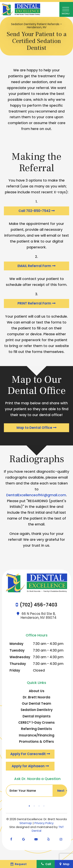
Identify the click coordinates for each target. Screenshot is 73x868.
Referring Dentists (36, 729)
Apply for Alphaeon (28, 766)
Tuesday (17, 650)
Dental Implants (37, 716)
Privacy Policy (44, 823)
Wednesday (20, 657)
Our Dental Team (36, 703)
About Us (37, 691)
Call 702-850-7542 (34, 211)
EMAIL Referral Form (34, 266)
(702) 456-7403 (38, 605)
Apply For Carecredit (28, 754)
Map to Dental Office (34, 428)
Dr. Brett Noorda (36, 697)
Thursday (18, 664)
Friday (15, 670)
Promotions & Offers (36, 742)
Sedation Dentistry (37, 710)
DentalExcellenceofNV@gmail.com (36, 495)
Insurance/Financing (37, 735)
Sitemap (26, 823)
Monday (16, 644)
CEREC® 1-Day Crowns (36, 723)
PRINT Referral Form (34, 303)
